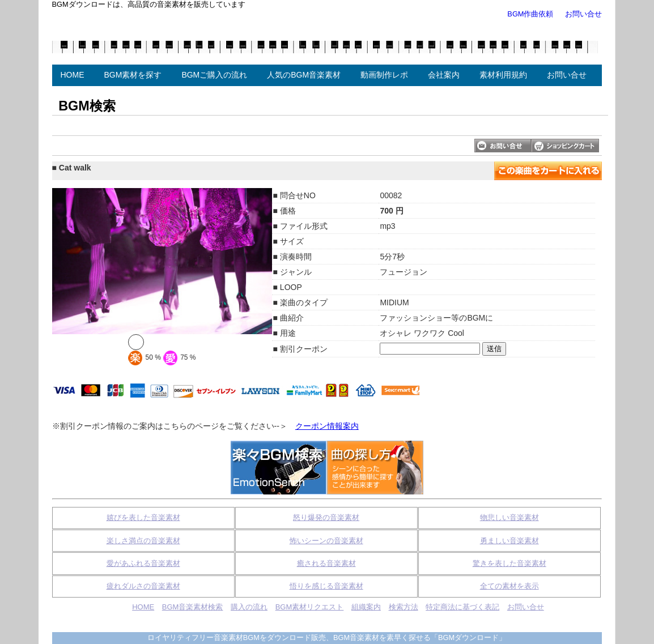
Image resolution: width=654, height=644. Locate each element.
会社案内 (444, 75)
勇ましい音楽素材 (509, 541)
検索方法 (404, 607)
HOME (73, 75)
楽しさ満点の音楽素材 (143, 541)
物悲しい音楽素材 (509, 517)
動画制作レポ (384, 75)
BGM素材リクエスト (310, 607)
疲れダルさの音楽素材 (143, 586)
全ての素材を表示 (509, 586)
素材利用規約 (503, 75)
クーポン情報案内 (327, 426)
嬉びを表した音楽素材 (143, 517)
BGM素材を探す (133, 75)
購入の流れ (249, 607)
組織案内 (366, 607)
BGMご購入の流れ (214, 75)
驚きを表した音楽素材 (509, 563)
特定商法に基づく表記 (462, 607)
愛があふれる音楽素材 (143, 563)
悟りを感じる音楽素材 (326, 586)
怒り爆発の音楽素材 (326, 517)
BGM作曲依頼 (530, 14)
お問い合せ (583, 14)
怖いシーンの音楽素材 (326, 541)
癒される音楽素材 (326, 563)
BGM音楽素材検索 (193, 607)
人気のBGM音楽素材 (304, 75)
